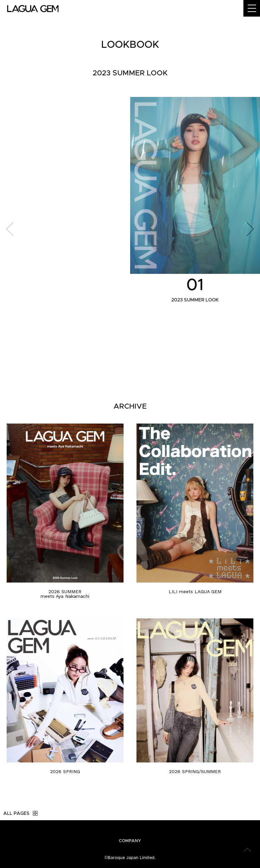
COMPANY (130, 841)
